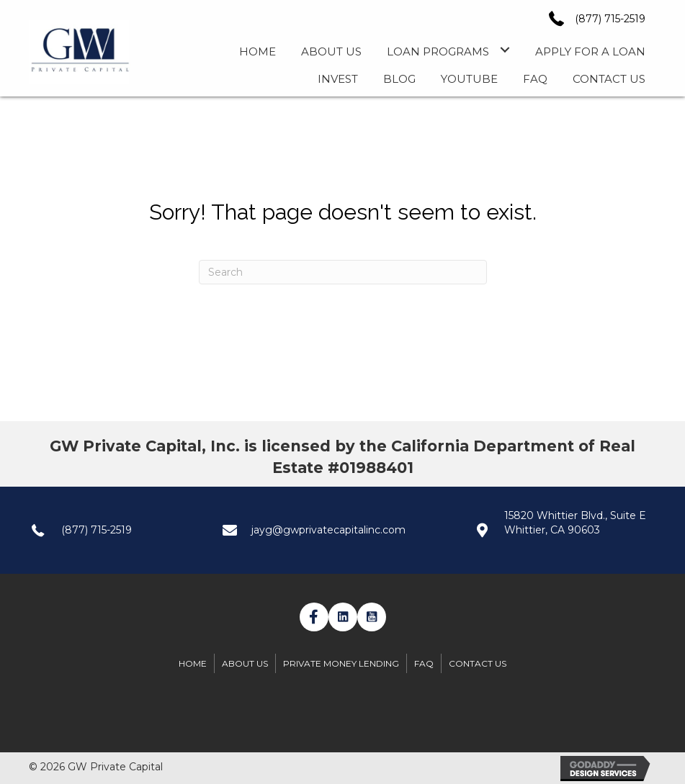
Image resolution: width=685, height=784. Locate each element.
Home (193, 663)
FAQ (424, 663)
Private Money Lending (341, 663)
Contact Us (478, 663)
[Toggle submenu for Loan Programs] (505, 50)
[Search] (343, 272)
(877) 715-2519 (610, 19)
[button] (314, 617)
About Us (245, 663)
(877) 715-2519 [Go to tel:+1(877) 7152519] (97, 530)
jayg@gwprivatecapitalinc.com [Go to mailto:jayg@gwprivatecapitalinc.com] (328, 530)
